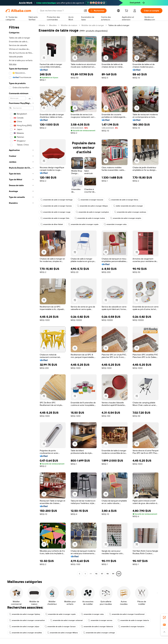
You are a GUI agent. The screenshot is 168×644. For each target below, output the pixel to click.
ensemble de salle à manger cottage (99, 633)
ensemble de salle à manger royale (83, 224)
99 (113, 574)
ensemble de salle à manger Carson (60, 627)
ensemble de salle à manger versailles (25, 633)
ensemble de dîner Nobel (52, 224)
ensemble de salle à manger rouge (55, 212)
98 (108, 574)
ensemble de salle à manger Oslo (55, 218)
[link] (164, 617)
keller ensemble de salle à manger (128, 206)
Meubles (53, 25)
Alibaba (42, 25)
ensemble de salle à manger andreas (130, 212)
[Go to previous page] (80, 574)
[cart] (127, 11)
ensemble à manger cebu (115, 224)
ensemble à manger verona (100, 620)
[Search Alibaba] (61, 11)
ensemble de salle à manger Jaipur (24, 627)
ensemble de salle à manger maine (90, 218)
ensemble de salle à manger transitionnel (127, 614)
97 (102, 574)
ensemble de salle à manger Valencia (97, 627)
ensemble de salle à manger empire (126, 218)
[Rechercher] (97, 11)
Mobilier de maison (69, 25)
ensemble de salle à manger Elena (123, 200)
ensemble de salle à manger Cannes (56, 206)
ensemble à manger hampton (131, 627)
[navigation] (21, 300)
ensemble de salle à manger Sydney (25, 614)
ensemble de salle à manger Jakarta (133, 620)
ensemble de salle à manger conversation (27, 620)
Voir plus (13, 64)
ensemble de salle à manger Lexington (92, 212)
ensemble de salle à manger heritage (56, 200)
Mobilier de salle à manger (93, 25)
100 (119, 574)
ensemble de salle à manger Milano (63, 633)
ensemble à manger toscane (91, 200)
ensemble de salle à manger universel (66, 620)
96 (96, 574)
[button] (85, 11)
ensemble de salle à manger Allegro (92, 206)
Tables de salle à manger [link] (119, 25)
